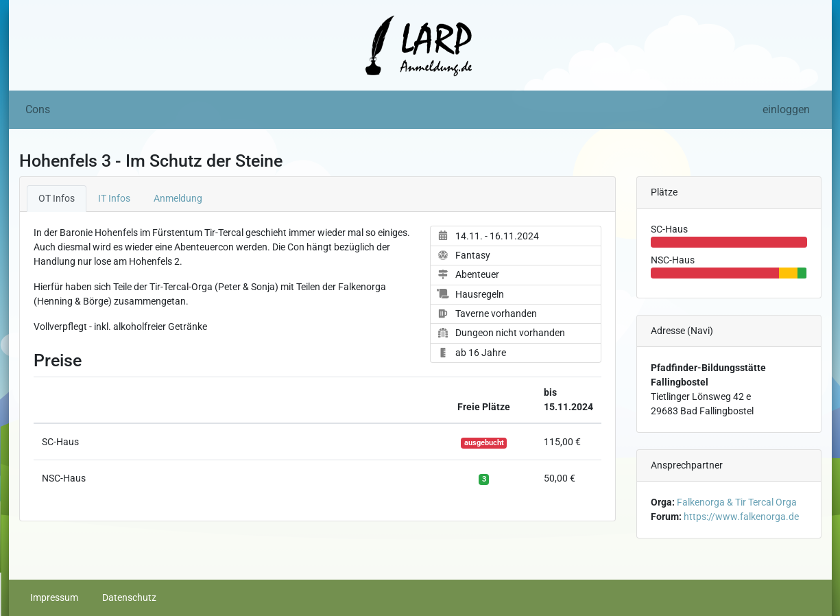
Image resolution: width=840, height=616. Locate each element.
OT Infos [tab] (57, 198)
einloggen (786, 109)
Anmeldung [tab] (178, 198)
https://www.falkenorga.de (741, 517)
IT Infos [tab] (114, 198)
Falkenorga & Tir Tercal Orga (737, 502)
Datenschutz (129, 597)
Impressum (54, 597)
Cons (38, 109)
